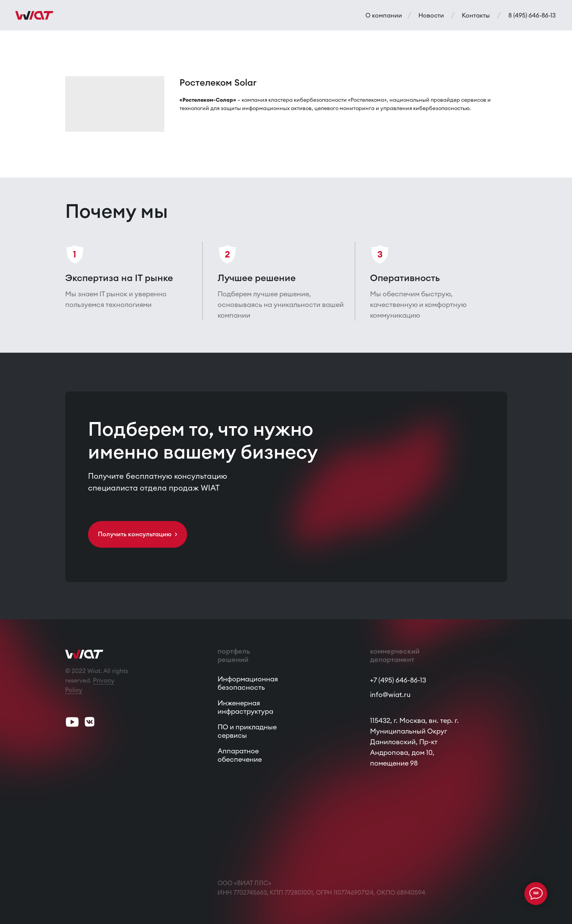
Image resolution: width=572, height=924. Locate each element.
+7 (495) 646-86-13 (398, 680)
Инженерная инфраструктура (245, 707)
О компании (384, 15)
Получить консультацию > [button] (138, 534)
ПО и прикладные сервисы (247, 731)
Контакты (476, 15)
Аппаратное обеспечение (240, 755)
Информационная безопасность (248, 683)
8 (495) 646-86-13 (532, 15)
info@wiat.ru (390, 695)
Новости (431, 15)
